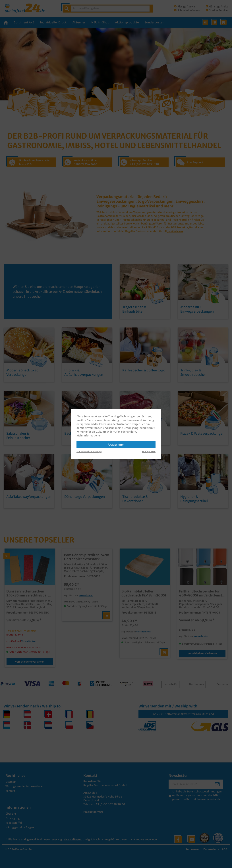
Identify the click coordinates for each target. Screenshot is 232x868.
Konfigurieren (149, 452)
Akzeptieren (116, 445)
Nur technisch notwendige (89, 452)
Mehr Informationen (89, 436)
